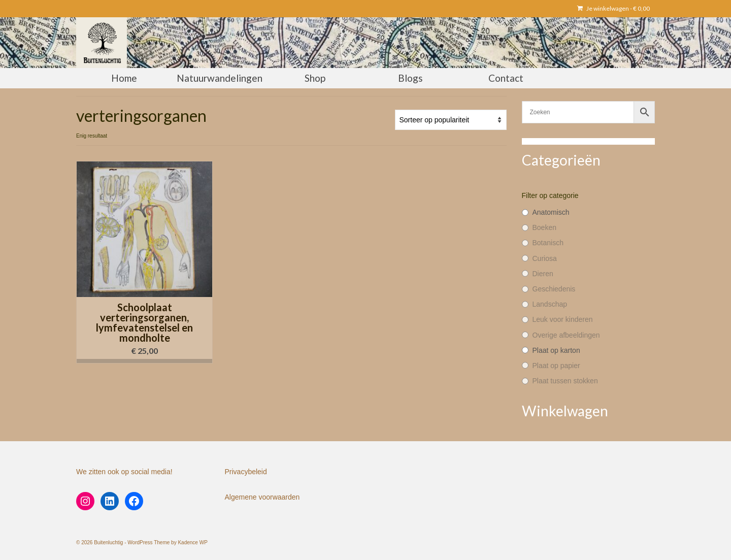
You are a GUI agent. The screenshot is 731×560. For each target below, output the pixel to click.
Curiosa (545, 258)
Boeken (544, 227)
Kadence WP (192, 542)
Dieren (543, 274)
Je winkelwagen (613, 8)
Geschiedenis (554, 289)
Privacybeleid (246, 472)
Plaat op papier (556, 366)
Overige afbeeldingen (566, 335)
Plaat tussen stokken (565, 381)
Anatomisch (551, 212)
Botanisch (548, 243)
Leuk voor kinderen (563, 319)
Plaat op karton (556, 350)
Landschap (550, 304)
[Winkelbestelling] (451, 120)
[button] (144, 361)
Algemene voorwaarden (262, 497)
